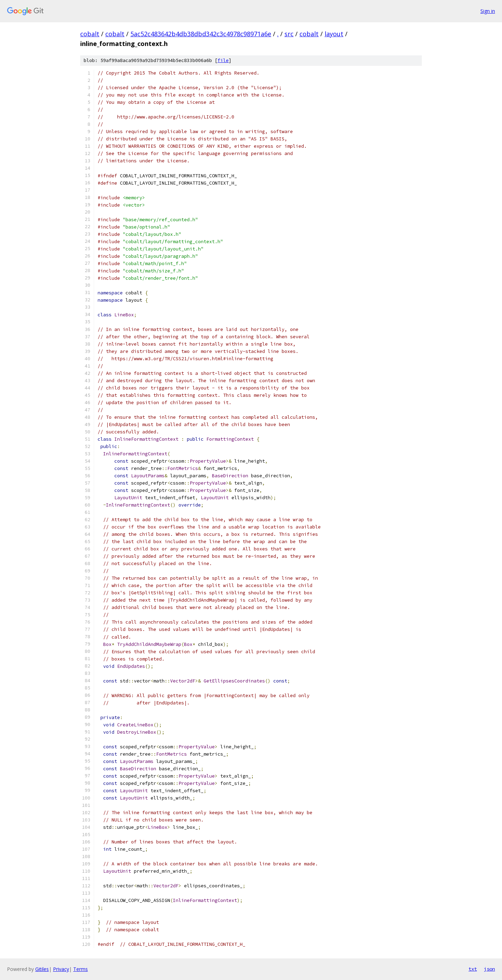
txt (473, 969)
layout (334, 34)
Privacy (61, 969)
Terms (81, 969)
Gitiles (42, 969)
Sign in (488, 11)
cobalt (90, 34)
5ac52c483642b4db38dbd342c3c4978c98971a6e (201, 34)
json (489, 969)
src (289, 34)
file (223, 60)
